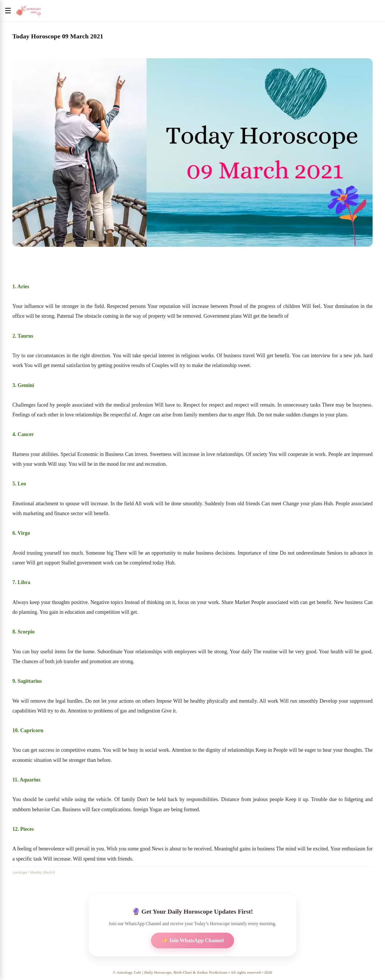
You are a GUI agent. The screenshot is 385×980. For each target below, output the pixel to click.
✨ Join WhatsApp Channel (193, 940)
